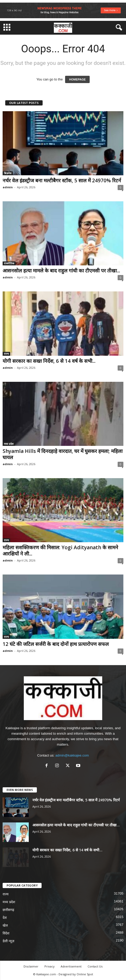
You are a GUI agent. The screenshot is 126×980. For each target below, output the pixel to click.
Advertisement (71, 966)
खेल (5, 925)
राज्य (6, 354)
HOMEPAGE (77, 79)
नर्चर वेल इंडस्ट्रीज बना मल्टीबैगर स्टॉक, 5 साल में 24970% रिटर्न (62, 180)
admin (8, 187)
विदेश (6, 933)
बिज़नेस (8, 173)
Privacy (50, 966)
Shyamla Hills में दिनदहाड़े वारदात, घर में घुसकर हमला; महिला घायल (63, 454)
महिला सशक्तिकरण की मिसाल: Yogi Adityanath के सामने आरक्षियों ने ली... (60, 551)
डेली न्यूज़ (8, 941)
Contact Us (95, 966)
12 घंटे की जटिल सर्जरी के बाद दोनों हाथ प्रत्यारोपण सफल (56, 644)
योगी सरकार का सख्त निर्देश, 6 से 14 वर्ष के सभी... (49, 361)
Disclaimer (31, 966)
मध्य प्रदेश (9, 444)
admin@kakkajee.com (72, 755)
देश (5, 918)
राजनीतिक (9, 263)
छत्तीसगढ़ (8, 910)
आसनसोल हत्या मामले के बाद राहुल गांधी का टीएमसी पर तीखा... (61, 271)
